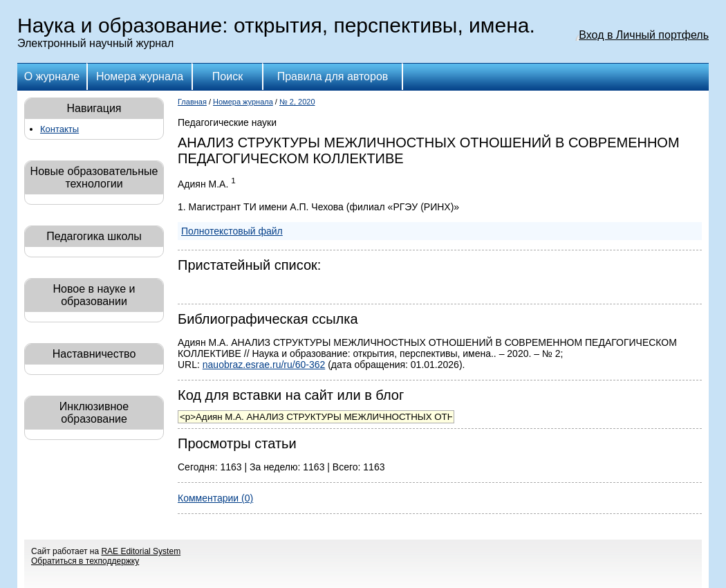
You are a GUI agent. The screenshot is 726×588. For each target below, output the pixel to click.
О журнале (52, 76)
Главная (192, 102)
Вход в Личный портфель (644, 35)
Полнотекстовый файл (232, 231)
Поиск (227, 76)
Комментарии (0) (215, 498)
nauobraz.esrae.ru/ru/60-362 (264, 365)
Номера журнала (140, 76)
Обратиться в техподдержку (85, 561)
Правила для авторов (333, 76)
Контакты (59, 129)
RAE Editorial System (141, 551)
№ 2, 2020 (297, 102)
